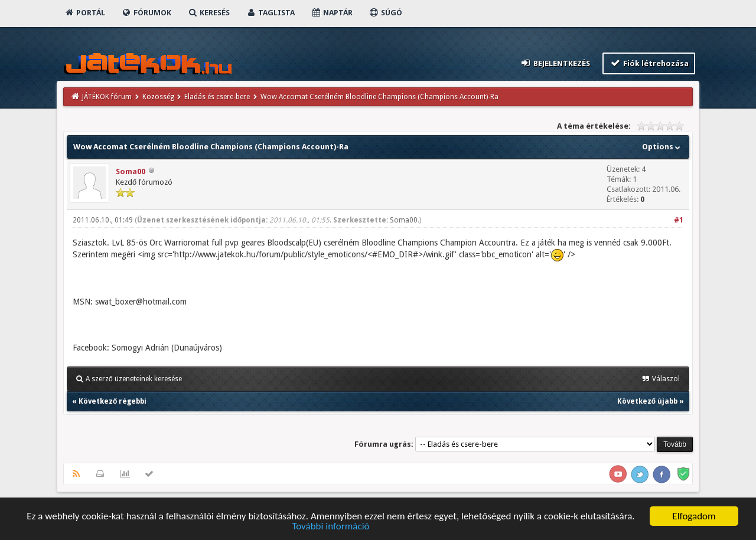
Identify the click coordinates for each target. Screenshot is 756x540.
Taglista (270, 13)
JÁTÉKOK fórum (107, 97)
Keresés (208, 13)
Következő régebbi (113, 401)
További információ (330, 527)
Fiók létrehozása (649, 63)
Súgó (385, 13)
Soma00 (131, 171)
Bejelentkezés (555, 63)
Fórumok (146, 13)
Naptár (332, 13)
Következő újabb (647, 401)
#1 (679, 220)
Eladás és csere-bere (217, 97)
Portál (84, 13)
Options (662, 147)
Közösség (158, 97)
